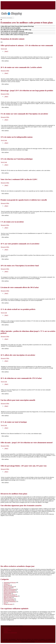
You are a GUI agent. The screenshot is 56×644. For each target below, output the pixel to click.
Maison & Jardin (8, 597)
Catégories (6, 7)
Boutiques (6, 6)
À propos (6, 629)
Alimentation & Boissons (10, 582)
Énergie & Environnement (10, 592)
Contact (5, 9)
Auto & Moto (7, 585)
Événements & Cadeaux (9, 595)
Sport (5, 603)
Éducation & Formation (9, 591)
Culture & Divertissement (10, 589)
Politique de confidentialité (10, 633)
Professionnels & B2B (9, 600)
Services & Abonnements (10, 601)
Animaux (6, 584)
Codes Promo (7, 5)
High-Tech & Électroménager (11, 596)
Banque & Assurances (9, 587)
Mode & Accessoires (9, 599)
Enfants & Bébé (7, 593)
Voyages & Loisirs (8, 604)
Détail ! (6, 51)
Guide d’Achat (8, 630)
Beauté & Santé (7, 588)
